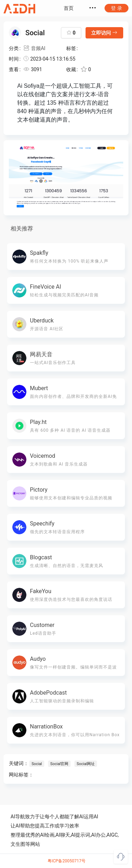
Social (37, 764)
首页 (69, 8)
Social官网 (59, 764)
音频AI (34, 48)
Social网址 (86, 764)
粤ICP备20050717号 (67, 861)
